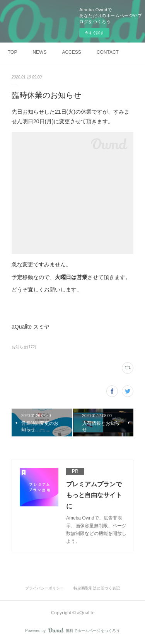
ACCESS (71, 52)
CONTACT (108, 52)
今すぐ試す (94, 33)
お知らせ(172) (24, 347)
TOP (12, 52)
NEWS (39, 52)
